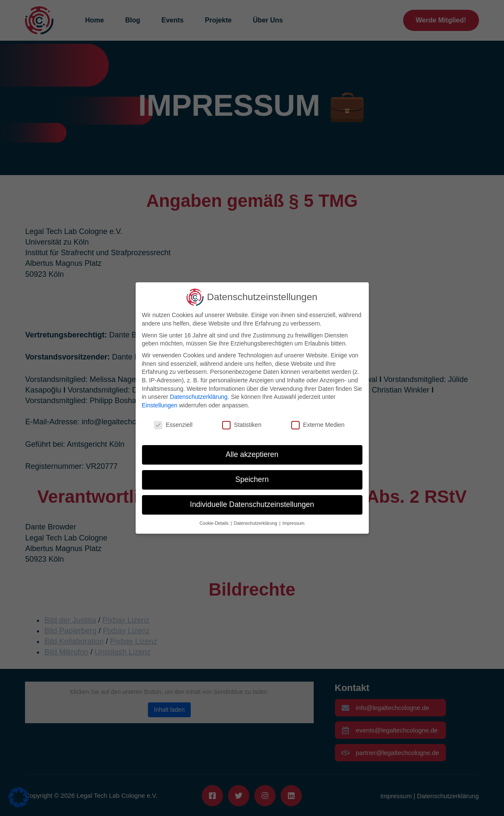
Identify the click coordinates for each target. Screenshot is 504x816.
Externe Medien (318, 425)
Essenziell (173, 425)
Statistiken (242, 425)
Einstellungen (160, 405)
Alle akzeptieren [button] (252, 454)
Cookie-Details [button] (215, 523)
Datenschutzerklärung (199, 397)
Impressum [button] (293, 523)
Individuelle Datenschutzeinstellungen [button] (252, 504)
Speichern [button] (252, 479)
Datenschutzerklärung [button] (256, 523)
